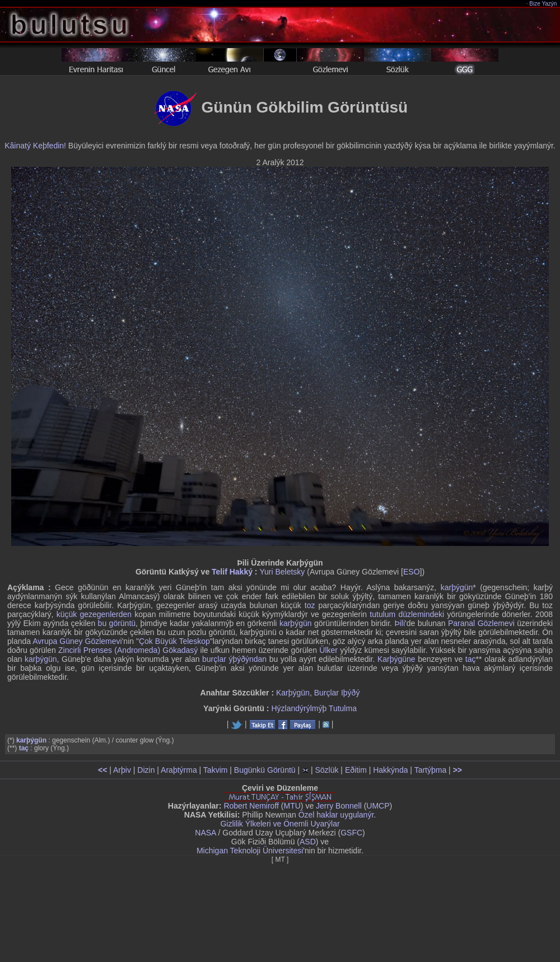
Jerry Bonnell (339, 806)
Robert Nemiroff (251, 806)
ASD (308, 842)
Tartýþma (431, 770)
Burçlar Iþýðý (337, 693)
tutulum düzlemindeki (407, 614)
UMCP (378, 806)
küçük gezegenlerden (94, 614)
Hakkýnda (390, 770)
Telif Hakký (232, 572)
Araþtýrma (179, 770)
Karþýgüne (396, 659)
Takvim (216, 770)
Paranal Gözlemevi (481, 623)
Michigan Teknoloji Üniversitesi (250, 851)
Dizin (146, 770)
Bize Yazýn (543, 4)
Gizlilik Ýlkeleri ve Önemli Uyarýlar (280, 824)
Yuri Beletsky (282, 572)
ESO (412, 572)
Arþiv (122, 770)
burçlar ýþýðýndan (234, 659)
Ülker (328, 650)
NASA (205, 833)
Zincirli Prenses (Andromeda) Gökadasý (128, 650)
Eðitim (356, 770)
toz (310, 605)
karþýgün (457, 587)
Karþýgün (293, 693)
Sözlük (326, 770)
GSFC (351, 833)
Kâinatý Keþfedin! (35, 146)
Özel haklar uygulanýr (336, 815)
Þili (400, 623)
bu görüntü (117, 623)
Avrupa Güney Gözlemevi (77, 641)
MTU (292, 806)
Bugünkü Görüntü (265, 770)
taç (471, 659)
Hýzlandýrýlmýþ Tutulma (314, 708)
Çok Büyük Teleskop (174, 641)
